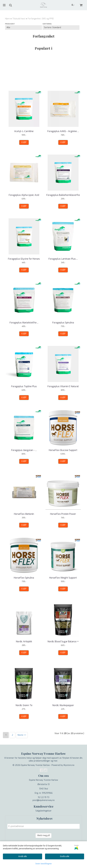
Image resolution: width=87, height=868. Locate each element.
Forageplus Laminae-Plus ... (63, 259)
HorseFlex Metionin (24, 514)
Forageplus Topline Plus (24, 386)
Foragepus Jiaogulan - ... (24, 450)
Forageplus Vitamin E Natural (63, 386)
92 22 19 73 (44, 797)
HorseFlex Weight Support (63, 578)
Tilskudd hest (19, 19)
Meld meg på (43, 835)
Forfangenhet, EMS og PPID (41, 19)
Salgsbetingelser (43, 811)
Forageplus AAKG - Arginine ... (63, 131)
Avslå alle (23, 856)
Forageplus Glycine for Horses (24, 259)
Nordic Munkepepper (63, 705)
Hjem (7, 19)
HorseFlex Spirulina (24, 578)
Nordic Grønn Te (24, 705)
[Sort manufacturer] (24, 28)
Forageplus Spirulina (63, 323)
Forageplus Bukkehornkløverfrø (63, 195)
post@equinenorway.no (44, 800)
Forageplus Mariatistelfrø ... (24, 323)
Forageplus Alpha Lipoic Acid (24, 195)
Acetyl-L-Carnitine (24, 131)
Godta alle (65, 856)
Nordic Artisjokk (24, 642)
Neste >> (22, 735)
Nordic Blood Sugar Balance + (63, 642)
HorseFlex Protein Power (63, 514)
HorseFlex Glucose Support (63, 450)
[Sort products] (61, 28)
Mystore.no (69, 765)
